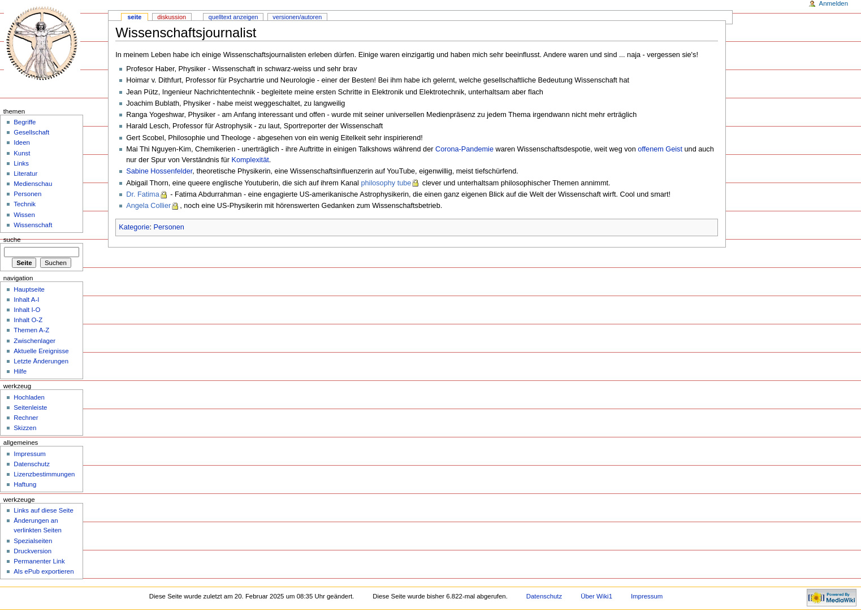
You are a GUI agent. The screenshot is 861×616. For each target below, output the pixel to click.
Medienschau (33, 184)
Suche (12, 240)
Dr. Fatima (143, 194)
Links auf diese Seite (44, 510)
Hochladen (29, 397)
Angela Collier (148, 206)
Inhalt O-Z (28, 320)
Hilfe (20, 371)
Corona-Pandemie (464, 149)
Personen (169, 227)
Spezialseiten (33, 541)
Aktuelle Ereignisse (41, 351)
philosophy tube (386, 183)
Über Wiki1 (596, 596)
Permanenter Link (39, 561)
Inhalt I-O (27, 310)
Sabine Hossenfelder (159, 171)
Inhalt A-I (26, 300)
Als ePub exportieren (44, 571)
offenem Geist (660, 149)
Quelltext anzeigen (233, 17)
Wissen (24, 215)
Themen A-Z (31, 330)
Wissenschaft (33, 225)
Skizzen (25, 428)
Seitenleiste (30, 407)
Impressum (30, 454)
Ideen (22, 142)
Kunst (22, 153)
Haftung (25, 484)
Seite (135, 17)
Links (21, 163)
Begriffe (25, 122)
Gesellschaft (31, 132)
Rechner (26, 418)
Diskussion (172, 17)
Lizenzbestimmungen (44, 474)
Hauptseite (29, 289)
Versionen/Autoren (297, 17)
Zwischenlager (34, 341)
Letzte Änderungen (41, 361)
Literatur (25, 173)
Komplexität (250, 160)
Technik (25, 204)
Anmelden (834, 3)
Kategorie (134, 227)
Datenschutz (32, 464)
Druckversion (33, 551)
